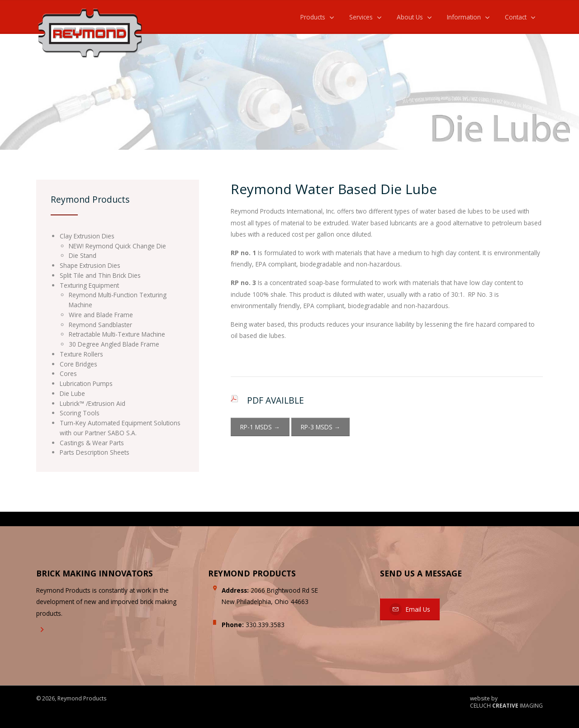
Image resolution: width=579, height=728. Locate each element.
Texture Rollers (81, 354)
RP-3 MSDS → (321, 427)
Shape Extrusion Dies (90, 265)
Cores (68, 374)
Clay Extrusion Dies (87, 236)
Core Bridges (78, 364)
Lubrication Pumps (86, 383)
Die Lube (72, 393)
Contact (516, 17)
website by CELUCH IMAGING (506, 702)
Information (464, 17)
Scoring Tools (80, 413)
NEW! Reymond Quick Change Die (117, 246)
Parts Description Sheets (95, 452)
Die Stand (83, 255)
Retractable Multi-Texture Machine (117, 334)
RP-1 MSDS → (260, 427)
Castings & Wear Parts (92, 443)
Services (361, 17)
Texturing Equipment (89, 285)
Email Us (410, 609)
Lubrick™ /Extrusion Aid (93, 403)
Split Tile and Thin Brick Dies (100, 275)
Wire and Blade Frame (101, 315)
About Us (410, 17)
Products (313, 17)
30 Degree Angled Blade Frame (114, 344)
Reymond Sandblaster (100, 325)
